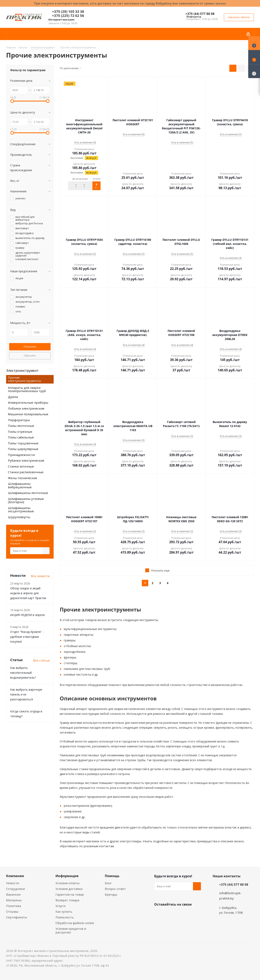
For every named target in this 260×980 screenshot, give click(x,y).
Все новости (40, 576)
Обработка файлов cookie (75, 923)
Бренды (111, 894)
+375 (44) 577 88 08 (200, 14)
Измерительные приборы (28, 402)
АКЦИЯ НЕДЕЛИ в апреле (28, 615)
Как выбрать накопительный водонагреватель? (23, 673)
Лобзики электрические (26, 408)
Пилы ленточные (21, 426)
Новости (12, 883)
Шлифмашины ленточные (28, 493)
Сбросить (30, 355)
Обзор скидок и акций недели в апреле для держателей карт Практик (28, 593)
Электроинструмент (22, 371)
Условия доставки (69, 889)
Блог (108, 883)
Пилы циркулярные (23, 449)
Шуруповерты (19, 517)
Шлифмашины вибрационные (20, 485)
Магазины (14, 900)
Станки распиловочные (26, 472)
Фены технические (23, 478)
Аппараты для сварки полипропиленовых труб (27, 389)
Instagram (179, 914)
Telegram (189, 914)
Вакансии (13, 894)
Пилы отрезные (20, 432)
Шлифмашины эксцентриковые (21, 510)
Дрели (13, 397)
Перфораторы (19, 420)
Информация (67, 876)
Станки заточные (21, 466)
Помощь (112, 876)
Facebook (168, 914)
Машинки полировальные (28, 414)
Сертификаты (17, 917)
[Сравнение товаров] (254, 71)
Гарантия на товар (70, 894)
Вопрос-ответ (115, 889)
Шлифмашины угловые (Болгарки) (26, 500)
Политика (14, 906)
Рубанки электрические (26, 460)
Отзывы (12, 911)
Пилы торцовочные (23, 443)
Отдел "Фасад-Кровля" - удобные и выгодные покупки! (27, 637)
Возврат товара (67, 900)
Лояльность (65, 917)
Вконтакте (158, 914)
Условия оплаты (67, 883)
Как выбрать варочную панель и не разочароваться (26, 694)
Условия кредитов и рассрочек (71, 930)
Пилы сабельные (21, 437)
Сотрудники (15, 889)
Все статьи (41, 660)
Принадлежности (21, 455)
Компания (15, 876)
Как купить (64, 911)
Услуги (60, 906)
